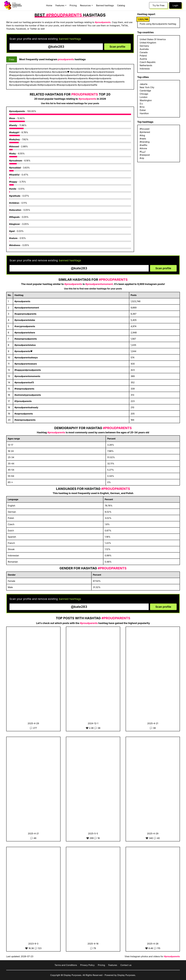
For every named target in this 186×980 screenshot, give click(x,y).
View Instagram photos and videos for (152, 956)
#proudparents (17, 111)
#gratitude (15, 196)
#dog (142, 135)
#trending (145, 142)
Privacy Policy (87, 965)
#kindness (15, 245)
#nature (13, 238)
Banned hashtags (105, 5)
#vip (142, 158)
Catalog (121, 5)
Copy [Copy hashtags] (12, 59)
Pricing (73, 5)
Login (175, 5)
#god (12, 231)
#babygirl (14, 132)
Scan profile (117, 47)
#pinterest (145, 132)
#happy (13, 182)
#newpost (145, 155)
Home (49, 5)
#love (12, 118)
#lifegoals (14, 217)
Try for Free (158, 5)
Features (113, 965)
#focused (145, 129)
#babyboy (15, 139)
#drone (143, 148)
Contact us (126, 965)
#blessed (14, 146)
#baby (13, 154)
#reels (143, 139)
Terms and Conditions (66, 965)
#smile (13, 189)
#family (13, 125)
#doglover (15, 224)
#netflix (144, 145)
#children (14, 203)
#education (15, 210)
